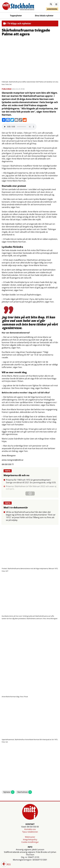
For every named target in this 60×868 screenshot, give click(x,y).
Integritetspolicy (30, 840)
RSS (7, 865)
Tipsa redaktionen (30, 832)
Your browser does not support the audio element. (19, 127)
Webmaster (30, 837)
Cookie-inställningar (30, 842)
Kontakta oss (30, 829)
